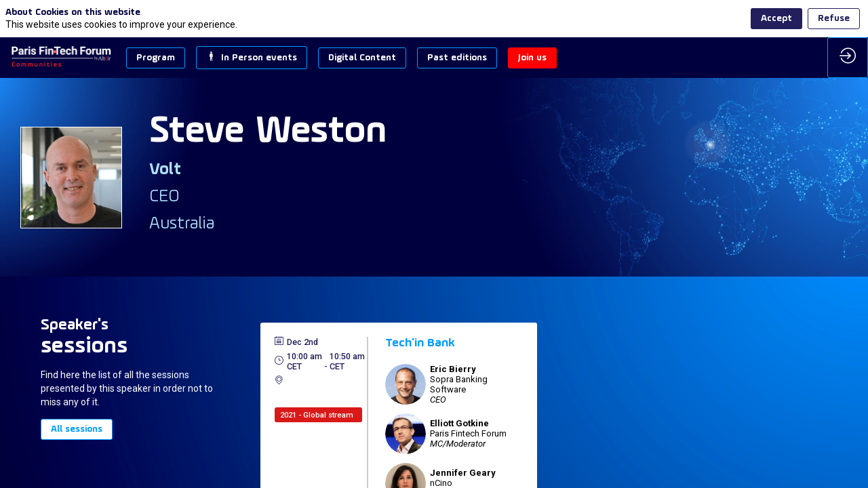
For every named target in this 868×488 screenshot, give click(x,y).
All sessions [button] (77, 429)
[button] (156, 58)
